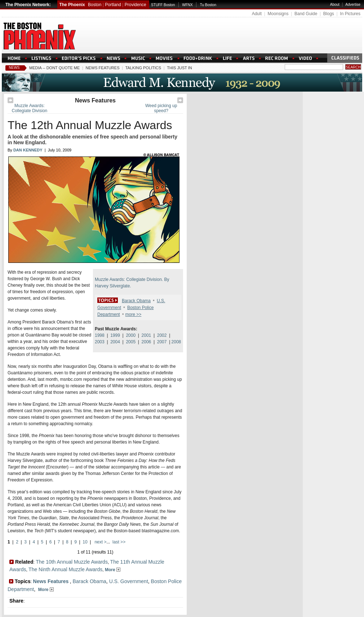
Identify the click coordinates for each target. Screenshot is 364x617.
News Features (103, 68)
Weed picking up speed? (161, 108)
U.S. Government (129, 581)
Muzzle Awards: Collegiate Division (30, 108)
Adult (257, 14)
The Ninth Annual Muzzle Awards (65, 569)
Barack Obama (136, 301)
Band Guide (306, 14)
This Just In (179, 68)
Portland (113, 5)
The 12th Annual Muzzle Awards (90, 125)
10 (85, 542)
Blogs (329, 14)
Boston (95, 5)
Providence (136, 5)
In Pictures (350, 14)
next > (100, 542)
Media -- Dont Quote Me (54, 68)
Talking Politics (143, 68)
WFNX (187, 5)
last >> (118, 542)
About (335, 5)
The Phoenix (72, 5)
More (113, 570)
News (14, 68)
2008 (176, 342)
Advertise (353, 5)
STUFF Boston (163, 5)
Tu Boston (208, 5)
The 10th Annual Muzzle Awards (72, 562)
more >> (134, 314)
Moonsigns (278, 14)
